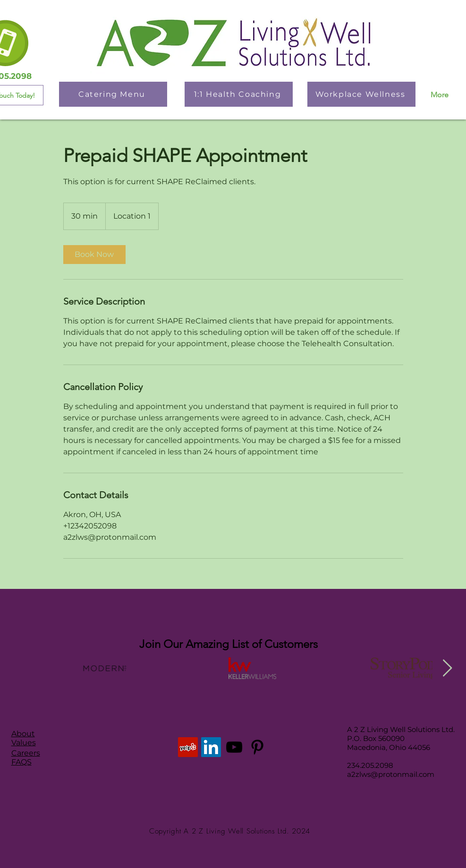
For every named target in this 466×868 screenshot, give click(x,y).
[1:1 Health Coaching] (239, 94)
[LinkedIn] (211, 747)
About (23, 734)
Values (24, 743)
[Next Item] (447, 668)
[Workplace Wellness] (361, 94)
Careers (26, 753)
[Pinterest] (257, 747)
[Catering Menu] (113, 94)
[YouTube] (234, 747)
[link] (94, 255)
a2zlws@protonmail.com (391, 774)
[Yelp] (188, 747)
